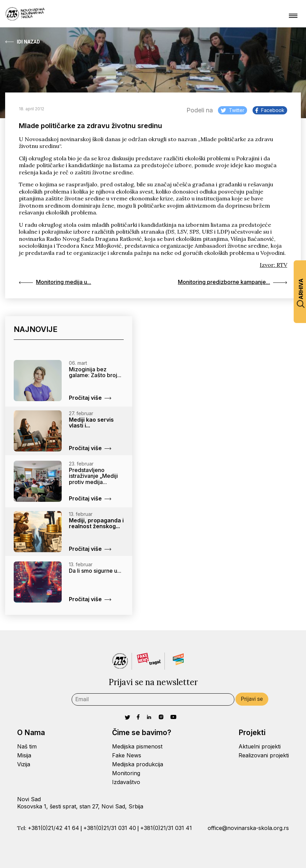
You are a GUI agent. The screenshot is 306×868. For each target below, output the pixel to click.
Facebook (270, 110)
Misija (24, 755)
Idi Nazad (22, 42)
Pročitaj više (90, 398)
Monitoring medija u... (55, 282)
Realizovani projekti (264, 755)
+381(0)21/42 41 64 (53, 828)
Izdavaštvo (126, 782)
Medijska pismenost (137, 747)
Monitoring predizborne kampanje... (232, 282)
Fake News (127, 755)
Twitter (232, 110)
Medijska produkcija (138, 764)
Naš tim (27, 747)
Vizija (24, 764)
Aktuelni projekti (260, 747)
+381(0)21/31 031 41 (166, 828)
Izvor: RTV (273, 265)
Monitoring (126, 773)
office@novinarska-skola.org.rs (248, 828)
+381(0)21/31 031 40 (110, 828)
